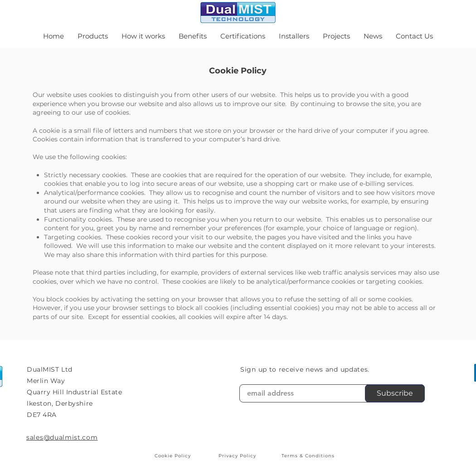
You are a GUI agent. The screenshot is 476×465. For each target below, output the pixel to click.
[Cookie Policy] (174, 456)
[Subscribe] (395, 393)
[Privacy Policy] (238, 456)
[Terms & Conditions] (309, 456)
